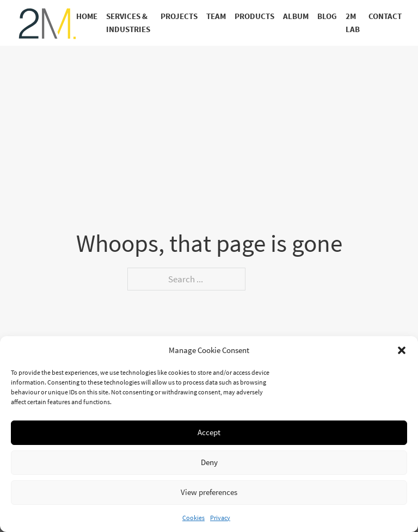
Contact (385, 16)
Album (296, 16)
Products (254, 16)
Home (87, 16)
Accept (209, 432)
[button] (402, 350)
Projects (179, 16)
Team (216, 16)
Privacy (220, 518)
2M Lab (353, 23)
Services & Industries (128, 23)
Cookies (193, 518)
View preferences (209, 492)
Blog (327, 16)
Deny (209, 462)
